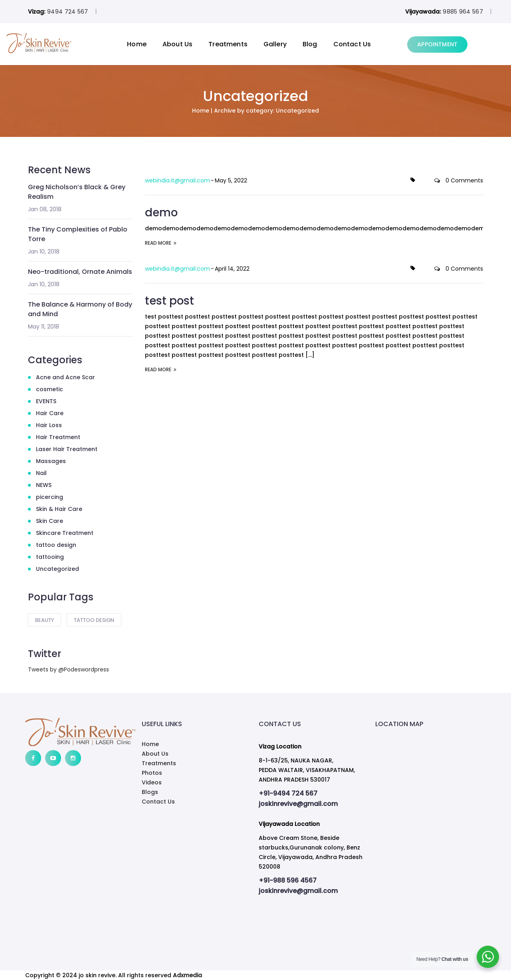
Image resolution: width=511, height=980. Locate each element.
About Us (199, 44)
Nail (41, 473)
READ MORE (161, 243)
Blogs (150, 792)
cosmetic (50, 389)
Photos (152, 773)
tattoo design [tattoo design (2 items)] (94, 620)
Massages (51, 461)
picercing (50, 497)
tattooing (50, 557)
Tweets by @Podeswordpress (68, 669)
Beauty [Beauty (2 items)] (45, 620)
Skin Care (50, 521)
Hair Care (50, 413)
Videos (152, 782)
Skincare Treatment (65, 533)
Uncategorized (57, 569)
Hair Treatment (58, 437)
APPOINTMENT (459, 44)
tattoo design (56, 545)
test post (171, 300)
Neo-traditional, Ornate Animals (80, 272)
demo (163, 212)
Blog (332, 44)
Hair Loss (49, 425)
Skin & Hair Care (59, 509)
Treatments (250, 44)
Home (158, 44)
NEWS (44, 485)
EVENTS (46, 401)
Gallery (297, 44)
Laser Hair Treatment (67, 449)
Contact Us (374, 44)
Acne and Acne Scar (65, 377)
